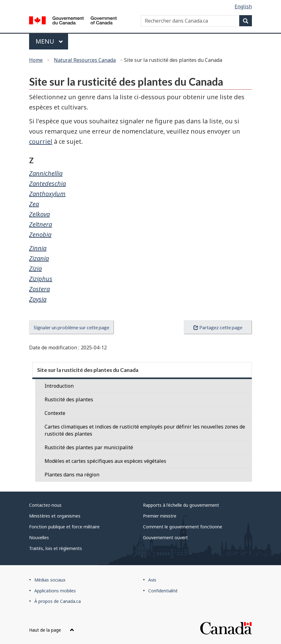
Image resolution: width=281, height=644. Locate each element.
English (243, 6)
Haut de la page (52, 630)
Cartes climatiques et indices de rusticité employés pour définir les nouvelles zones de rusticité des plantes (145, 430)
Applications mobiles (55, 591)
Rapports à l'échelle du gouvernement (181, 505)
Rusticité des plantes (69, 399)
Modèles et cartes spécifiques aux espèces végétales (105, 461)
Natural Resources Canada (85, 60)
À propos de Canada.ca (58, 601)
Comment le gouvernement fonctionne (183, 527)
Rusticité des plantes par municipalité (89, 447)
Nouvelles (39, 537)
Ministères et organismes (55, 516)
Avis (152, 580)
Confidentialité (163, 591)
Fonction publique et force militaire (64, 527)
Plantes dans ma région (72, 475)
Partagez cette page (218, 327)
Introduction (59, 386)
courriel (41, 141)
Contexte (55, 413)
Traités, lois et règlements (56, 548)
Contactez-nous (45, 505)
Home (36, 60)
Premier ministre (160, 516)
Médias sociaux (50, 580)
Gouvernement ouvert (165, 537)
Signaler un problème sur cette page (71, 327)
